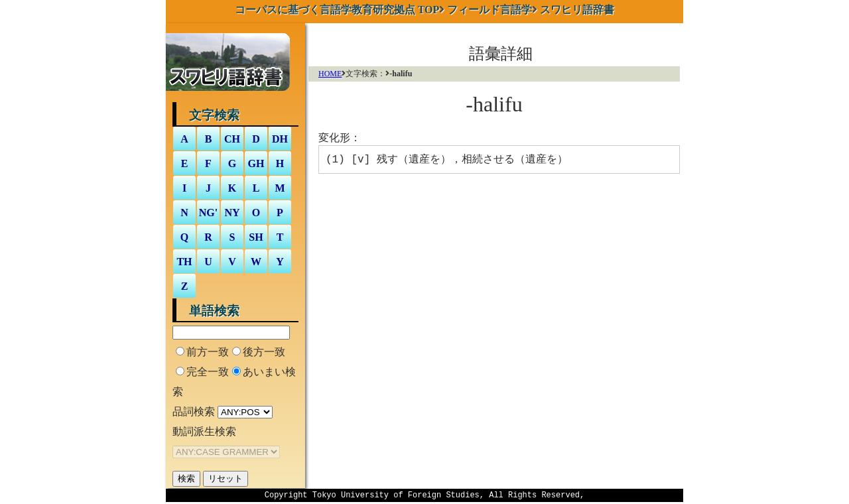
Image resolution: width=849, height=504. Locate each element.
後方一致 (264, 352)
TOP (337, 10)
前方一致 (208, 352)
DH (280, 139)
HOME (330, 74)
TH (184, 262)
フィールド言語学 (490, 10)
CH (232, 139)
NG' (208, 213)
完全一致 (208, 372)
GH (256, 163)
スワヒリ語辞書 (577, 10)
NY (232, 213)
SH (256, 237)
